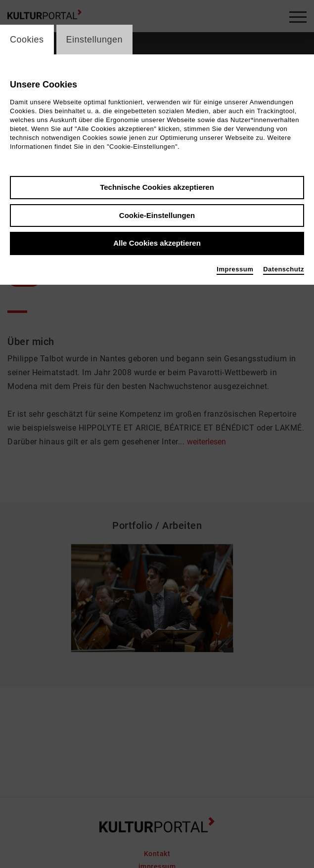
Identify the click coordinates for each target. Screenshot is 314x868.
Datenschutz (284, 269)
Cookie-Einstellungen (157, 215)
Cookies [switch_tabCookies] (27, 40)
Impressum (235, 269)
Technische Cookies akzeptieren (157, 187)
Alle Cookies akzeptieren (157, 243)
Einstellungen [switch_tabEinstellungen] (95, 40)
